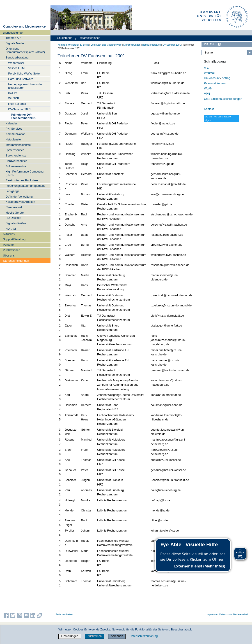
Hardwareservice (16, 161)
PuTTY (13, 93)
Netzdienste (13, 139)
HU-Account (212, 78)
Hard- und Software (21, 79)
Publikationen (12, 250)
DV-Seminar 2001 (19, 109)
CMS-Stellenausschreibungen (223, 99)
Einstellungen (70, 636)
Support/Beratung (14, 239)
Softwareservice (16, 166)
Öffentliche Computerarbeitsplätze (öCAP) (25, 50)
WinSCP (14, 98)
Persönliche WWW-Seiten (25, 73)
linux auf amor (17, 104)
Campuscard (14, 207)
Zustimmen (95, 636)
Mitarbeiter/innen (90, 38)
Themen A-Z (14, 38)
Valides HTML (17, 68)
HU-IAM (11, 229)
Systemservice (15, 150)
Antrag (226, 78)
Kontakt (209, 109)
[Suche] (227, 53)
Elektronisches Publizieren (23, 180)
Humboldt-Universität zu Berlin (73, 45)
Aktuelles (9, 234)
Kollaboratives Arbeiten (20, 202)
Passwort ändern (215, 83)
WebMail (210, 73)
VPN (207, 94)
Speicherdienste (16, 155)
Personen (9, 245)
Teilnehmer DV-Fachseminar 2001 (23, 116)
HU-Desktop (14, 218)
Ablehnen (117, 636)
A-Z (206, 68)
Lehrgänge (13, 191)
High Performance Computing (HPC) (25, 173)
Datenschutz (226, 615)
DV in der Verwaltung (19, 197)
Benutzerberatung (17, 57)
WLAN (208, 88)
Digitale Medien (16, 43)
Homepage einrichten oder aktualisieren (25, 86)
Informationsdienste (18, 145)
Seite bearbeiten (64, 615)
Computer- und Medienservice (24, 26)
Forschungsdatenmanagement (25, 186)
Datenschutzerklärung (144, 636)
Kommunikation (16, 134)
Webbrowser (16, 63)
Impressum (213, 615)
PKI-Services (14, 129)
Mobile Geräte (15, 213)
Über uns (9, 255)
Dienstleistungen (14, 33)
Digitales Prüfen (16, 223)
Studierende (65, 38)
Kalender (11, 123)
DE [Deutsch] (206, 44)
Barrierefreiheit (241, 615)
